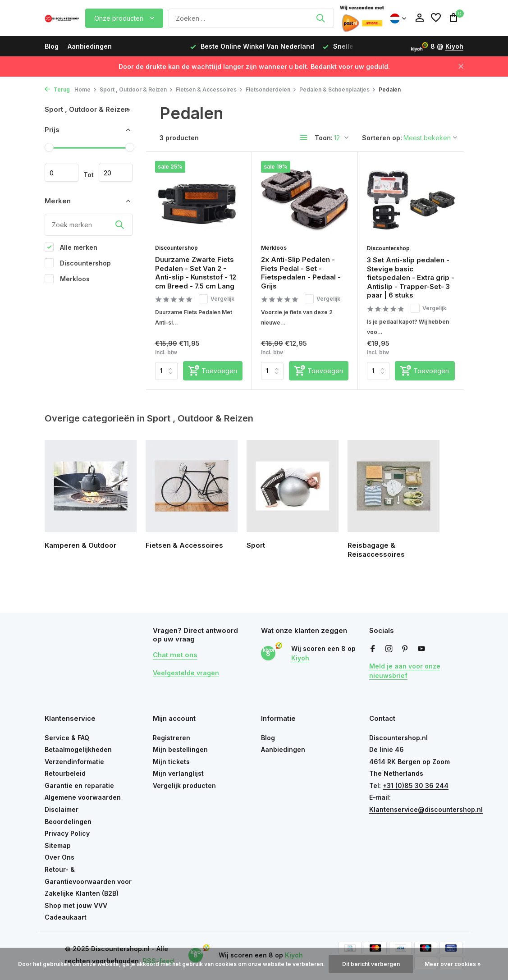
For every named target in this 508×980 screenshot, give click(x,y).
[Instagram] (389, 649)
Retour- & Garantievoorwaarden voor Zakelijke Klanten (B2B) (88, 881)
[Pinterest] (405, 649)
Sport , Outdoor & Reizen (136, 89)
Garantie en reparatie (79, 785)
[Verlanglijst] (436, 18)
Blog (52, 46)
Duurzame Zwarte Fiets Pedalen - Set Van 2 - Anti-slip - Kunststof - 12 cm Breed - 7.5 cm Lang (196, 273)
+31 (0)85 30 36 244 (416, 785)
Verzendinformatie (74, 762)
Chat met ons (175, 655)
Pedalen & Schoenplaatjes (338, 89)
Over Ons (59, 857)
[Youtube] (421, 649)
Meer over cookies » (453, 964)
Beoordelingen (68, 822)
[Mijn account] (419, 18)
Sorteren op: (382, 138)
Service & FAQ (67, 738)
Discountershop (78, 263)
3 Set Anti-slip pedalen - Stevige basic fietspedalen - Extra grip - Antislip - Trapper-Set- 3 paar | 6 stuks (411, 277)
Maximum (116, 173)
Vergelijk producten (184, 785)
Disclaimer (62, 809)
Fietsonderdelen (271, 89)
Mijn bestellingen (180, 749)
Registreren (172, 738)
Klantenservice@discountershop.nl (426, 809)
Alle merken (71, 247)
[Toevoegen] (213, 371)
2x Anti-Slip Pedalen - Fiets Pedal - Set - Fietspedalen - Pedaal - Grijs (301, 273)
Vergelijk (217, 299)
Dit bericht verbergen (371, 964)
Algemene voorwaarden (83, 797)
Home (86, 89)
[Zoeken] (251, 18)
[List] (304, 137)
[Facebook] (373, 649)
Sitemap (58, 845)
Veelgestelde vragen (186, 673)
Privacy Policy (67, 833)
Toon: (324, 138)
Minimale (62, 173)
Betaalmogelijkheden (78, 749)
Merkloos (67, 279)
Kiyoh (454, 46)
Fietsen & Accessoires (209, 89)
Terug (57, 89)
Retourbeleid (65, 773)
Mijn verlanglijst (178, 773)
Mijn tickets (171, 762)
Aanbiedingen (90, 46)
